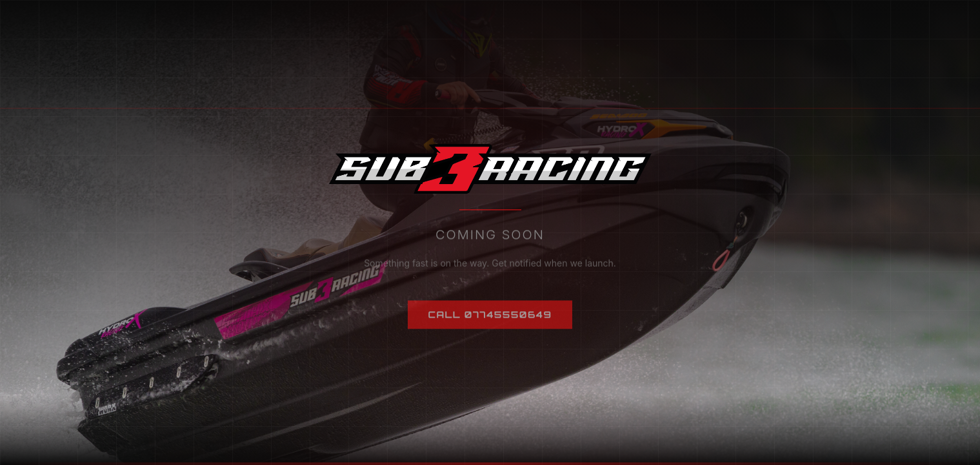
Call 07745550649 (490, 319)
